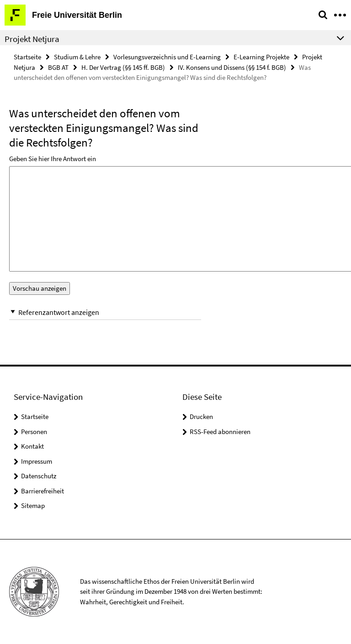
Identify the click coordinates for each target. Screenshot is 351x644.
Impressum (37, 461)
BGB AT (58, 67)
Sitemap (33, 505)
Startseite (27, 57)
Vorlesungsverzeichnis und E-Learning (167, 57)
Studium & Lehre (77, 57)
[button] (105, 312)
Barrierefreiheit (43, 491)
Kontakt (32, 446)
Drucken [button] (201, 416)
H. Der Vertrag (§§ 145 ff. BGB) (123, 67)
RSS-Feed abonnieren (220, 432)
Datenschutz (39, 476)
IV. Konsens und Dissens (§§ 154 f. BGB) (232, 67)
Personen (34, 432)
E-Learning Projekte (261, 57)
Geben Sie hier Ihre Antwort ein (53, 159)
